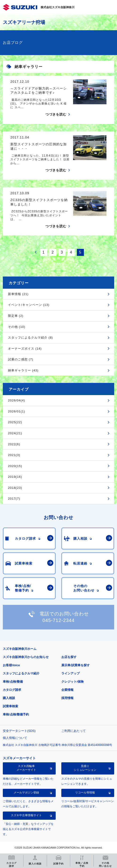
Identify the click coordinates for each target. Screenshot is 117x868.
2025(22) (15, 422)
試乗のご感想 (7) (21, 359)
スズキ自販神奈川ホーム (20, 649)
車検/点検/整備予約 (16, 714)
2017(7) (14, 499)
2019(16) (15, 477)
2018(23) (15, 488)
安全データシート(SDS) (19, 731)
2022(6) (14, 444)
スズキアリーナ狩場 (24, 22)
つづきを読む (56, 114)
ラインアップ (70, 673)
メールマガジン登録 (26, 793)
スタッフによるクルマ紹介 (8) (31, 338)
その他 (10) (17, 327)
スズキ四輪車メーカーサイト (26, 768)
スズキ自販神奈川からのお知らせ (26, 657)
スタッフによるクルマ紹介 (21, 673)
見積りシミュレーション (85, 768)
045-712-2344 (59, 620)
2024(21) (15, 433)
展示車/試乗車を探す (76, 665)
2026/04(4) (17, 400)
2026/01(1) (17, 411)
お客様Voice (11, 665)
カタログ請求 (12, 690)
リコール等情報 (85, 793)
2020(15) (15, 466)
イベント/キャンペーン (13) (29, 305)
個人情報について (15, 738)
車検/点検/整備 (13, 682)
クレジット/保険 (72, 682)
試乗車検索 (10, 706)
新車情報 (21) (18, 294)
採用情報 (67, 698)
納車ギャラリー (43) (23, 370)
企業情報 (67, 690)
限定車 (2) (16, 316)
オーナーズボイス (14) (25, 349)
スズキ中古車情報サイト (26, 815)
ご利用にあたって (74, 731)
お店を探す (69, 657)
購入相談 (9, 698)
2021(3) (14, 455)
